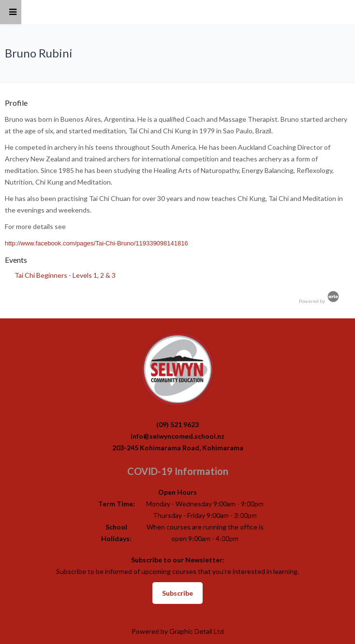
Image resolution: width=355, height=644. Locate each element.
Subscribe (177, 593)
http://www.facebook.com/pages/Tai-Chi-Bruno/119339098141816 (96, 243)
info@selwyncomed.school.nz (177, 436)
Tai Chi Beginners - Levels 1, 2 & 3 (65, 275)
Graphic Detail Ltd (197, 631)
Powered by (320, 301)
